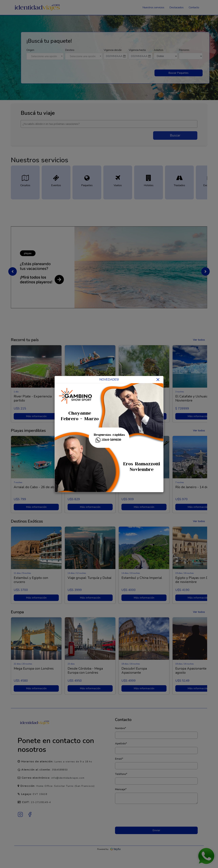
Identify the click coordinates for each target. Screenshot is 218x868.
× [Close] (158, 379)
